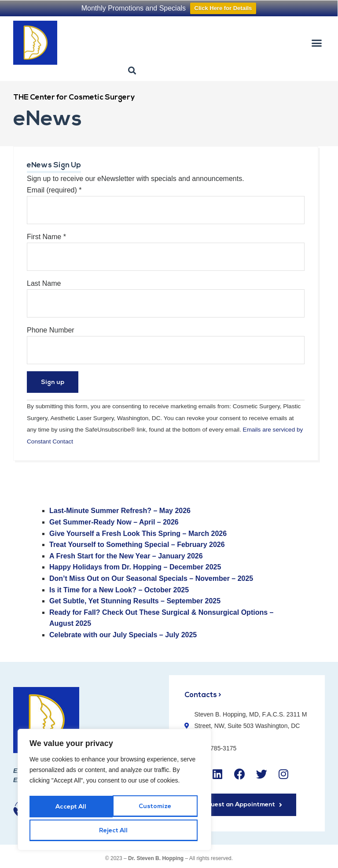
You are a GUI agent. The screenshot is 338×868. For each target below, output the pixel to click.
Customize (71, 809)
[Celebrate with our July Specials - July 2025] (123, 635)
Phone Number (51, 330)
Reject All (156, 809)
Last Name (44, 283)
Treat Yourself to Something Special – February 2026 (137, 545)
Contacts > (203, 695)
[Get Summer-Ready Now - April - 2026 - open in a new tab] (114, 522)
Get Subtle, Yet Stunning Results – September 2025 (135, 601)
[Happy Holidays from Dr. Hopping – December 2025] (135, 567)
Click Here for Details (223, 8)
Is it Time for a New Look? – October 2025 (119, 590)
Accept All (114, 831)
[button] (316, 43)
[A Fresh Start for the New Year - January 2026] (126, 556)
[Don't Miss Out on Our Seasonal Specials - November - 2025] (151, 578)
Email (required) (54, 190)
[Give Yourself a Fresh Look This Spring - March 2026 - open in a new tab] (138, 534)
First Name (46, 237)
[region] (114, 792)
